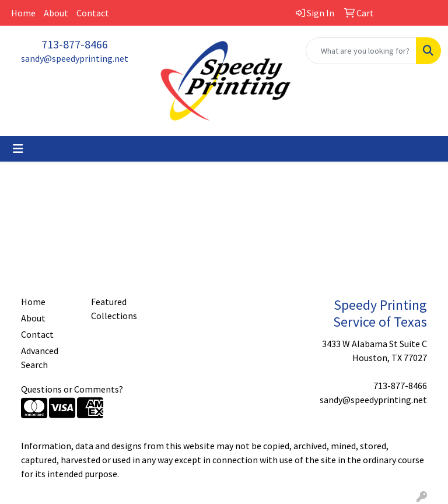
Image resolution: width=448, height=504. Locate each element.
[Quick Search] (361, 51)
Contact (93, 13)
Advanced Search (40, 358)
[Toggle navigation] (18, 149)
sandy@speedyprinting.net (75, 58)
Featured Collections (114, 309)
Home (23, 13)
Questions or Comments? (72, 389)
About (56, 13)
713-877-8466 (75, 44)
